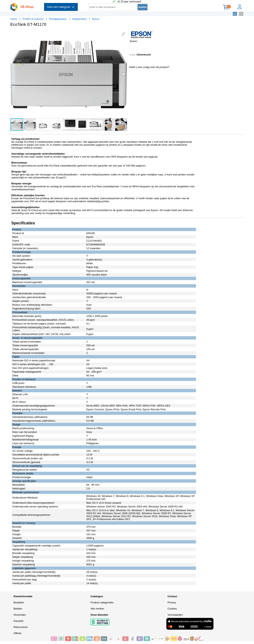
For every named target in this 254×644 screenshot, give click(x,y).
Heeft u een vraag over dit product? (149, 67)
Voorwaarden (175, 615)
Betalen (18, 609)
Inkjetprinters (79, 19)
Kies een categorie (61, 7)
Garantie (18, 621)
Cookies (172, 609)
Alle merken (97, 609)
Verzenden (20, 615)
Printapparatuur (58, 19)
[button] (123, 34)
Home (14, 19)
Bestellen (19, 602)
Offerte (17, 633)
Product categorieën (102, 602)
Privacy (172, 602)
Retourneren (21, 627)
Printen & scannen (33, 19)
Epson (96, 19)
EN (241, 14)
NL (235, 14)
